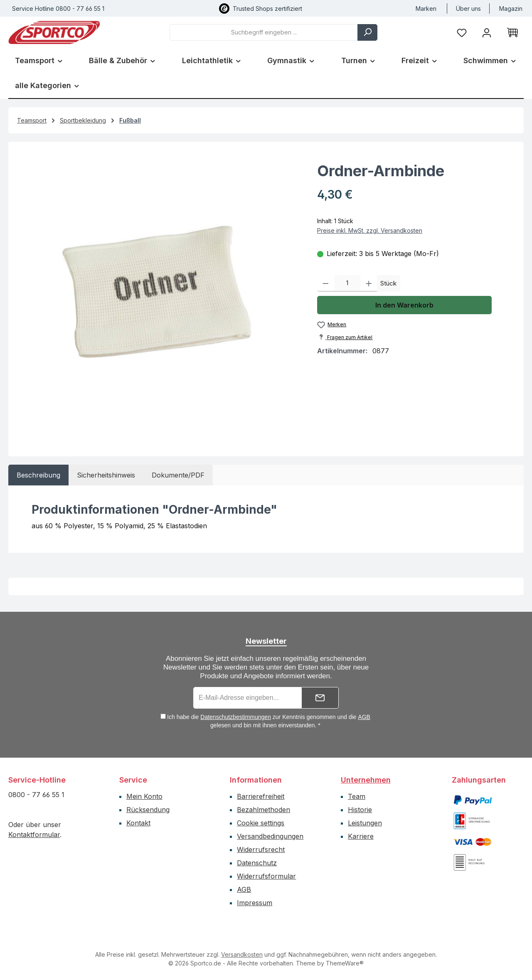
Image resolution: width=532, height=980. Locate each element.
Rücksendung (148, 810)
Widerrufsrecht (261, 849)
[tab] (38, 475)
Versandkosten (242, 954)
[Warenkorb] (512, 32)
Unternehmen (366, 780)
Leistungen (365, 823)
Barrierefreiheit (261, 796)
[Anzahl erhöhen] (369, 283)
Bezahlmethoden (264, 810)
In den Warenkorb (404, 305)
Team (357, 796)
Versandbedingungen (270, 836)
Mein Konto (144, 796)
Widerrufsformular (266, 876)
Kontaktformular (34, 835)
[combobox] (264, 32)
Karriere (361, 836)
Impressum (255, 903)
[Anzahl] (347, 283)
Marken (426, 9)
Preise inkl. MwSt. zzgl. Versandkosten (370, 230)
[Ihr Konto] (487, 32)
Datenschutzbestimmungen (236, 717)
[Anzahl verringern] (326, 283)
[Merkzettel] (462, 32)
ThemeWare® (345, 963)
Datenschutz (257, 863)
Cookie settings (261, 823)
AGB (364, 717)
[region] (159, 295)
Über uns (468, 9)
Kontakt (138, 823)
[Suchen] (367, 32)
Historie (360, 810)
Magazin (511, 9)
